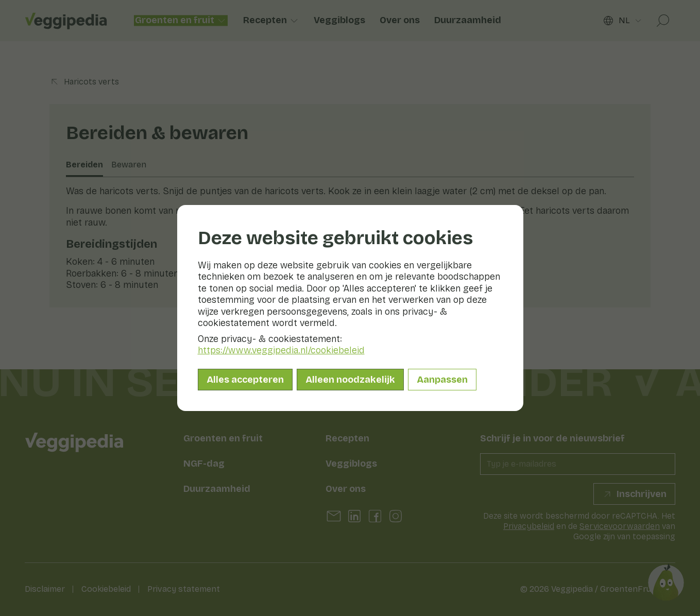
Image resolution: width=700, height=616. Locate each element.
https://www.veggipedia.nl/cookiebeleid (281, 350)
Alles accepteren (245, 380)
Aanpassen (442, 380)
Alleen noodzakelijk (350, 380)
